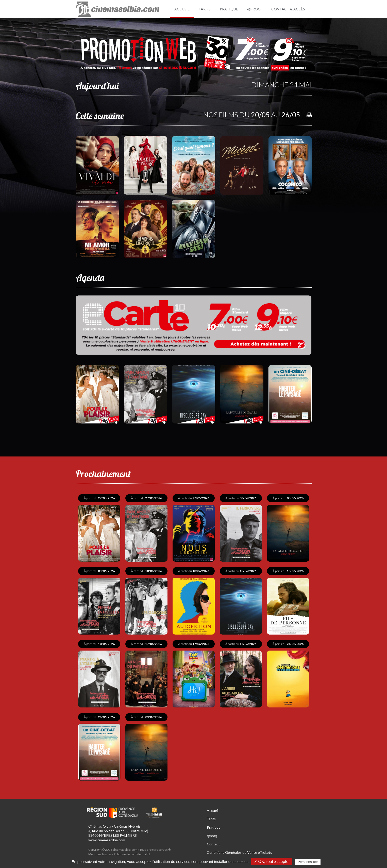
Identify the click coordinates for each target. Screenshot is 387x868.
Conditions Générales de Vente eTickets (239, 851)
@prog (212, 834)
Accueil (213, 809)
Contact (213, 843)
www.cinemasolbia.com (107, 839)
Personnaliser (308, 862)
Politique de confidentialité (132, 853)
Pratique (214, 826)
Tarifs (211, 818)
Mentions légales (100, 853)
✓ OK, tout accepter (272, 862)
